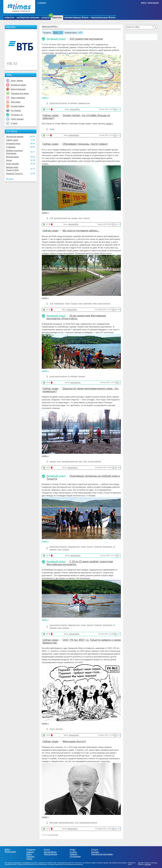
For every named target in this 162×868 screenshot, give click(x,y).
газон (80, 303)
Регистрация (10, 852)
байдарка (74, 103)
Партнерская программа (102, 854)
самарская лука (84, 103)
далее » (45, 98)
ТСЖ (51, 218)
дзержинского (59, 303)
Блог (56, 33)
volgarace (82, 376)
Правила (73, 854)
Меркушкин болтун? (74, 741)
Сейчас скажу (12, 140)
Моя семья (16, 102)
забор (95, 303)
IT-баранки (11, 147)
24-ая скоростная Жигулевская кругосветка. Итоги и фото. (76, 317)
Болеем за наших (18, 85)
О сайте (73, 852)
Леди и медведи (18, 98)
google (52, 129)
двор (80, 461)
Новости (30, 852)
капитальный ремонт (66, 823)
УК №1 (52, 729)
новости (9, 17)
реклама (74, 218)
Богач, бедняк (17, 81)
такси (80, 218)
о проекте (42, 3)
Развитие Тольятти (14, 174)
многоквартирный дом (62, 218)
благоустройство (104, 303)
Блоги (29, 854)
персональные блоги (103, 17)
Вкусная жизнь (12, 157)
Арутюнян (59, 729)
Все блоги (10, 179)
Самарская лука (74, 547)
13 (116, 224)
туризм (83, 547)
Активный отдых (13, 144)
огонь (59, 461)
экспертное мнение (28, 17)
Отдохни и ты (17, 115)
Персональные (51, 854)
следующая (53, 835)
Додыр (9, 160)
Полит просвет (17, 119)
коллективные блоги (76, 17)
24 (116, 829)
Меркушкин (54, 823)
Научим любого (18, 106)
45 (116, 310)
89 (116, 468)
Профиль (47, 33)
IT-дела (14, 123)
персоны (57, 17)
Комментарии (71, 33)
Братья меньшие (18, 89)
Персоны (30, 856)
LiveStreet (148, 864)
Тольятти (87, 218)
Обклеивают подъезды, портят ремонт (85, 144)
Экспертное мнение (15, 137)
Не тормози (16, 111)
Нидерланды (107, 547)
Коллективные (50, 852)
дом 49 (68, 303)
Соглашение (75, 856)
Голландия (98, 547)
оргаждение (88, 303)
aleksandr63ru (50, 27)
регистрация (153, 3)
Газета (29, 859)
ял (69, 103)
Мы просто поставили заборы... (81, 231)
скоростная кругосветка (58, 103)
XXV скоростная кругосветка (86, 39)
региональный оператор (88, 823)
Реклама (95, 852)
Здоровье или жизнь (20, 93)
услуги (46, 17)
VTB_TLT (12, 63)
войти (144, 3)
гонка (59, 549)
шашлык (53, 461)
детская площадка (94, 461)
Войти (7, 850)
